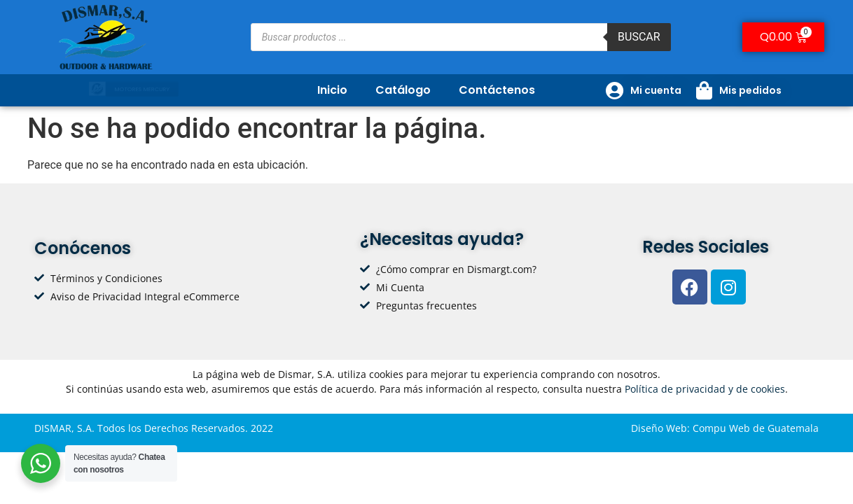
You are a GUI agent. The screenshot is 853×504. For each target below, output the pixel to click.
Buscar (639, 37)
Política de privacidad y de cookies (705, 389)
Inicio (332, 90)
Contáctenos (497, 90)
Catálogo (403, 90)
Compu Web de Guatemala (756, 428)
